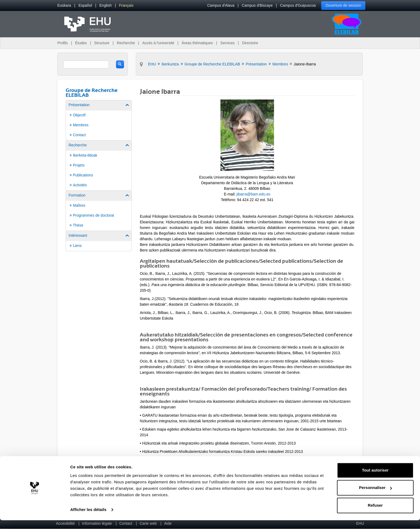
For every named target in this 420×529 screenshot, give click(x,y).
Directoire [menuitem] (250, 43)
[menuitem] (64, 5)
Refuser (375, 514)
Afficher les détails (88, 518)
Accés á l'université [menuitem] (158, 43)
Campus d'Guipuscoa (298, 5)
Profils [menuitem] (63, 43)
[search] (86, 64)
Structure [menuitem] (102, 43)
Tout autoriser (375, 479)
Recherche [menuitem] (126, 43)
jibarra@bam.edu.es (253, 194)
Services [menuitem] (227, 43)
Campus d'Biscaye (257, 5)
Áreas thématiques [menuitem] (197, 43)
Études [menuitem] (81, 43)
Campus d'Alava (221, 5)
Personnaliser (375, 496)
